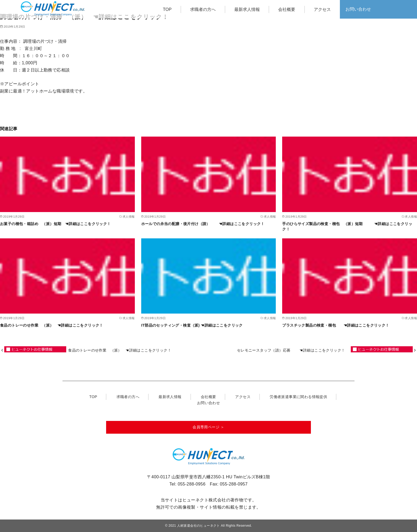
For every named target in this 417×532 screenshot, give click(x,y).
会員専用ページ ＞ (208, 427)
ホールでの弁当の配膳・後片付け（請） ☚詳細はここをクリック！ (205, 224)
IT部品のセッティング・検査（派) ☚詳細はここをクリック (192, 325)
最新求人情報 (247, 9)
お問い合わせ (358, 9)
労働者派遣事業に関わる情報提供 (298, 397)
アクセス (322, 9)
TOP (167, 9)
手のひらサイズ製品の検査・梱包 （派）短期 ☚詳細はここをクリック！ (347, 226)
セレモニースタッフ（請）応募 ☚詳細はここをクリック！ (293, 350)
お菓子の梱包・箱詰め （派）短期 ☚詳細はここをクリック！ (57, 224)
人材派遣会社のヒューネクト (199, 526)
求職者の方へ (203, 9)
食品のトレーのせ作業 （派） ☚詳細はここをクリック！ (53, 325)
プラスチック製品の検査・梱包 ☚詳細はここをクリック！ (338, 325)
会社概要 (287, 9)
